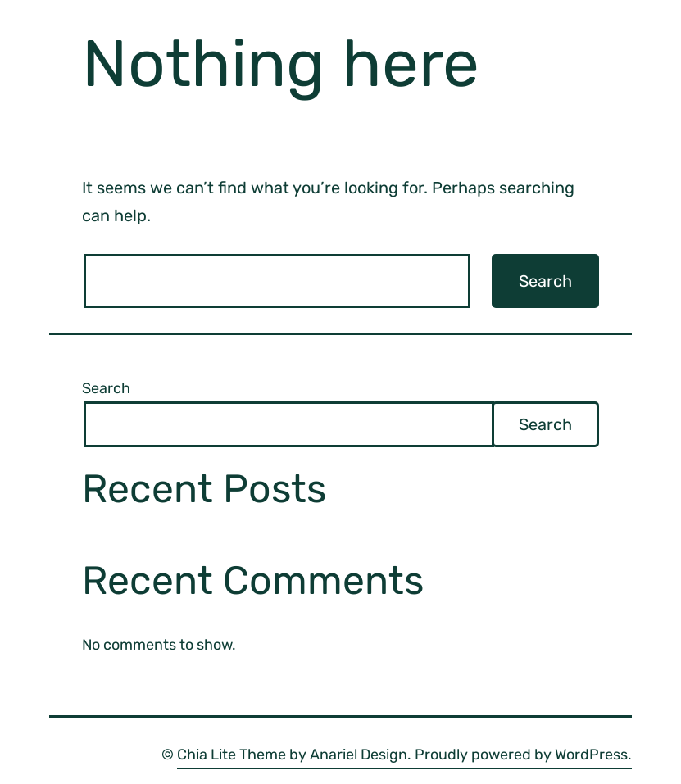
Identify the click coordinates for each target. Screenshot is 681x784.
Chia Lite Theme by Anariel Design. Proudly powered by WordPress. (404, 755)
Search (106, 388)
